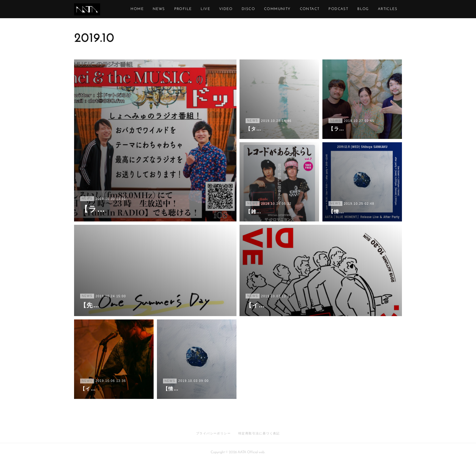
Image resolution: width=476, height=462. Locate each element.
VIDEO (253, 9)
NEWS (187, 9)
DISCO (276, 9)
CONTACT (337, 9)
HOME (165, 9)
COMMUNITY (305, 9)
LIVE (233, 9)
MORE (391, 9)
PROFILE (211, 9)
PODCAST (366, 9)
